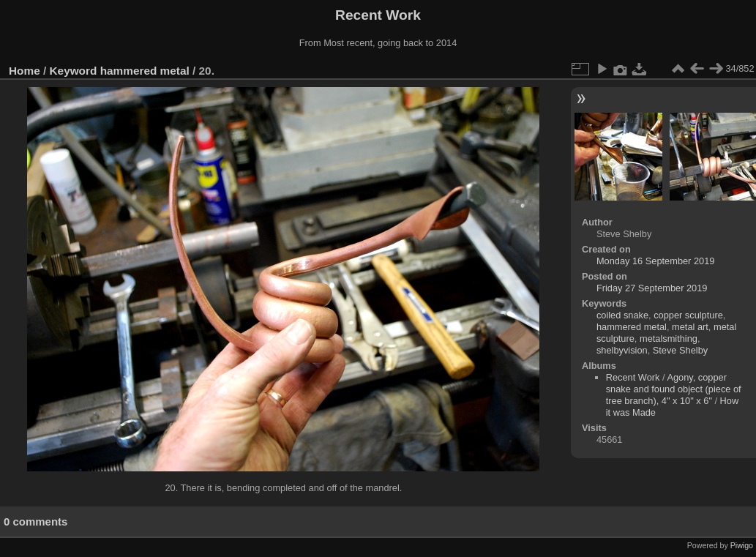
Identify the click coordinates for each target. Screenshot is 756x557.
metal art (690, 327)
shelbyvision (622, 350)
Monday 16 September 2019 (656, 261)
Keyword (74, 71)
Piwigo (742, 545)
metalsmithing (669, 339)
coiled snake (622, 315)
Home (25, 71)
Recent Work (633, 377)
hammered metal (145, 71)
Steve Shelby (680, 350)
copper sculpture (688, 315)
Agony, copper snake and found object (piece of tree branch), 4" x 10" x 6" (674, 389)
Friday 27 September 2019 (652, 288)
